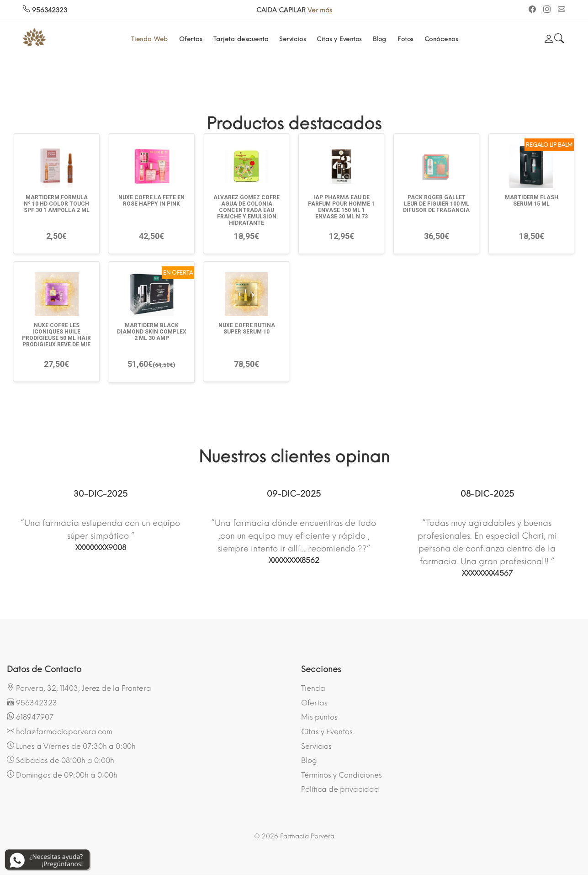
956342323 (45, 10)
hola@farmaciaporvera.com (60, 731)
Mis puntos (319, 717)
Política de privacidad (340, 789)
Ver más (320, 10)
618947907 (30, 717)
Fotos (405, 39)
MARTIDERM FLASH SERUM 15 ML (532, 201)
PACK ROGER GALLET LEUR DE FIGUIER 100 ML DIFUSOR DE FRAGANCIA (436, 204)
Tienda (313, 688)
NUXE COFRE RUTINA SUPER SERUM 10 (247, 328)
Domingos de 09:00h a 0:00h (62, 775)
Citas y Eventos (339, 39)
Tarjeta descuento (241, 39)
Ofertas (191, 39)
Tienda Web (150, 39)
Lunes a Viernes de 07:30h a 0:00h (71, 746)
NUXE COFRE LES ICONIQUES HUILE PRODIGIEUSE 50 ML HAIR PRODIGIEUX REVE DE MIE (56, 335)
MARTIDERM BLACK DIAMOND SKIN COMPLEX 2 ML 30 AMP (152, 332)
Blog (380, 39)
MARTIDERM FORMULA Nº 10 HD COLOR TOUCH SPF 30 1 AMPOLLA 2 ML (57, 204)
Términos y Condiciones (342, 775)
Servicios (292, 39)
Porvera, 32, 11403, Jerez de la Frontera (79, 688)
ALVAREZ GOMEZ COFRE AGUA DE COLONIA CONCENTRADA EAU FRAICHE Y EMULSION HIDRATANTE (246, 210)
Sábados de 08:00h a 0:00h (61, 760)
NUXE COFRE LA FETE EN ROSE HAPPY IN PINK (151, 201)
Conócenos (441, 39)
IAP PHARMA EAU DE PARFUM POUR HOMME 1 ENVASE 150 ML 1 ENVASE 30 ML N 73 (341, 207)
